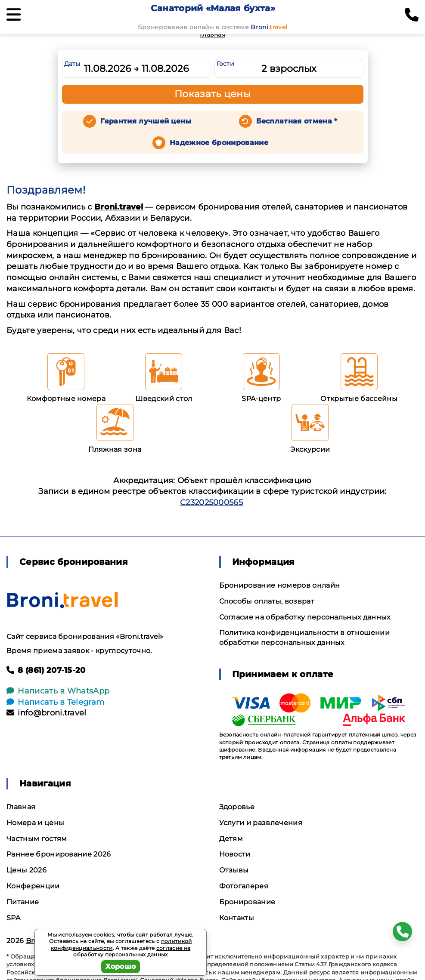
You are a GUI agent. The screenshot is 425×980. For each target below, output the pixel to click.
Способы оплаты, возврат (267, 601)
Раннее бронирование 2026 (59, 854)
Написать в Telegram (55, 702)
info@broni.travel (47, 713)
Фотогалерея (244, 886)
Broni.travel (119, 207)
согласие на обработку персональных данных (132, 951)
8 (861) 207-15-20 (46, 670)
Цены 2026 (26, 870)
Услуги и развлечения (261, 823)
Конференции (33, 886)
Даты (72, 64)
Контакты (237, 918)
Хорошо (121, 966)
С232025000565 (211, 502)
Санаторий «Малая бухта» (213, 8)
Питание (23, 902)
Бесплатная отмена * (297, 121)
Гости (226, 64)
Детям (231, 839)
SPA (13, 918)
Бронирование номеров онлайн (280, 585)
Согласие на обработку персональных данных (305, 617)
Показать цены (213, 94)
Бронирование (247, 902)
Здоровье (237, 807)
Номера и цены (35, 823)
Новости (235, 854)
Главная (212, 34)
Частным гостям (37, 839)
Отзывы (234, 870)
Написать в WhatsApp (58, 691)
